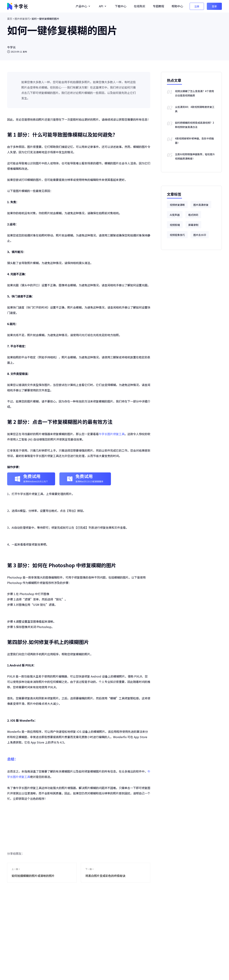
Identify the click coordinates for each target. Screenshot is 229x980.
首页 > (11, 19)
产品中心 (81, 6)
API (101, 6)
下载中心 (121, 6)
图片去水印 (200, 235)
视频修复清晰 (177, 205)
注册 (197, 6)
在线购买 (140, 6)
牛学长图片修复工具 (112, 434)
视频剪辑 (175, 225)
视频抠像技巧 (177, 235)
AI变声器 (175, 215)
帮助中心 (177, 6)
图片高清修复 (201, 205)
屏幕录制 (193, 225)
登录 (214, 6)
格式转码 (193, 215)
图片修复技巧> (23, 19)
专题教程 (159, 6)
